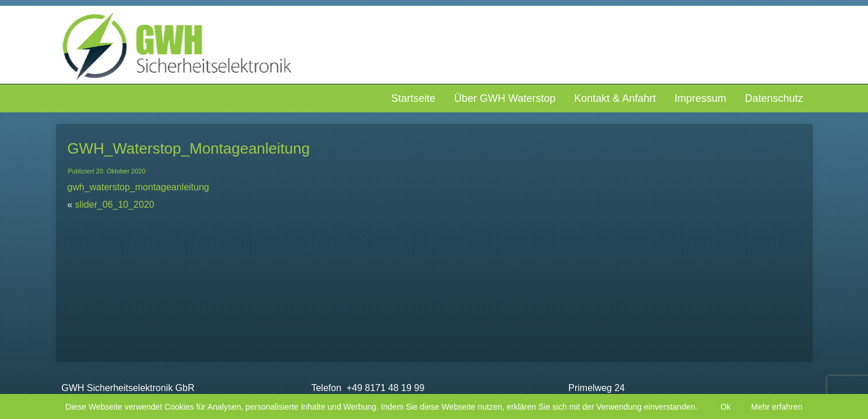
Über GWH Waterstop (505, 98)
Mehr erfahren (777, 407)
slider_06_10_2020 (115, 205)
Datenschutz (774, 98)
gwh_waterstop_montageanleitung (139, 187)
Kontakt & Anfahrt (615, 98)
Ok (725, 407)
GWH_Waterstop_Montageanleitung (189, 148)
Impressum (700, 98)
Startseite (413, 98)
